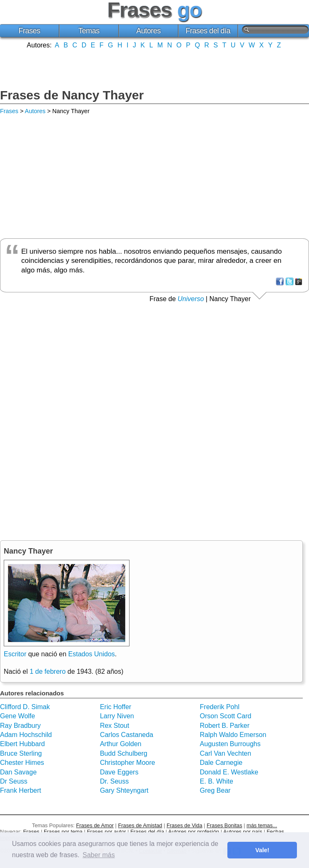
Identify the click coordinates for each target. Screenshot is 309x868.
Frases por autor (107, 832)
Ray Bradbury (20, 726)
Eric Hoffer (116, 707)
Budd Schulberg (124, 753)
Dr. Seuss (114, 781)
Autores (148, 31)
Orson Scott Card (226, 716)
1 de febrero (47, 671)
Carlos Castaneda (127, 735)
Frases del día (208, 31)
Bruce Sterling (21, 753)
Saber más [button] (98, 855)
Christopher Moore (128, 763)
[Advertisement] (154, 68)
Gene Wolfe (17, 716)
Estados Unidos (92, 654)
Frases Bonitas (224, 825)
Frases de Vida (184, 825)
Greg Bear (215, 790)
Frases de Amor (95, 825)
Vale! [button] (262, 850)
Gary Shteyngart (124, 790)
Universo (191, 299)
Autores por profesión (194, 832)
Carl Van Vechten (226, 753)
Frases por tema (63, 832)
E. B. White (217, 781)
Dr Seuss (14, 781)
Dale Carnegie (221, 763)
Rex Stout (115, 726)
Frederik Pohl (220, 707)
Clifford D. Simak (25, 707)
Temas (89, 31)
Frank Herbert (21, 790)
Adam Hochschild (26, 735)
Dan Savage (18, 772)
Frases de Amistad (140, 825)
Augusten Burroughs (230, 744)
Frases (29, 31)
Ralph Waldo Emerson (233, 735)
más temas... (262, 825)
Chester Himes (22, 763)
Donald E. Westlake (229, 772)
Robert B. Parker (225, 726)
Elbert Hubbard (22, 744)
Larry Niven (117, 716)
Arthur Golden (121, 744)
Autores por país (243, 832)
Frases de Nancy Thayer (72, 95)
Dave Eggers (119, 772)
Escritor (15, 654)
